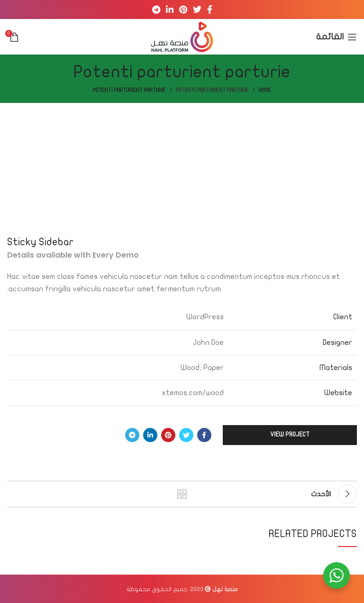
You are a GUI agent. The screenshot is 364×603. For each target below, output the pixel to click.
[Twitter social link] (197, 9)
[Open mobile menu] (337, 37)
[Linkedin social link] (170, 9)
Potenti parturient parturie (212, 90)
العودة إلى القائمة (182, 494)
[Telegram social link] (156, 9)
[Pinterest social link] (183, 9)
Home (265, 90)
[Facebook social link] (210, 9)
